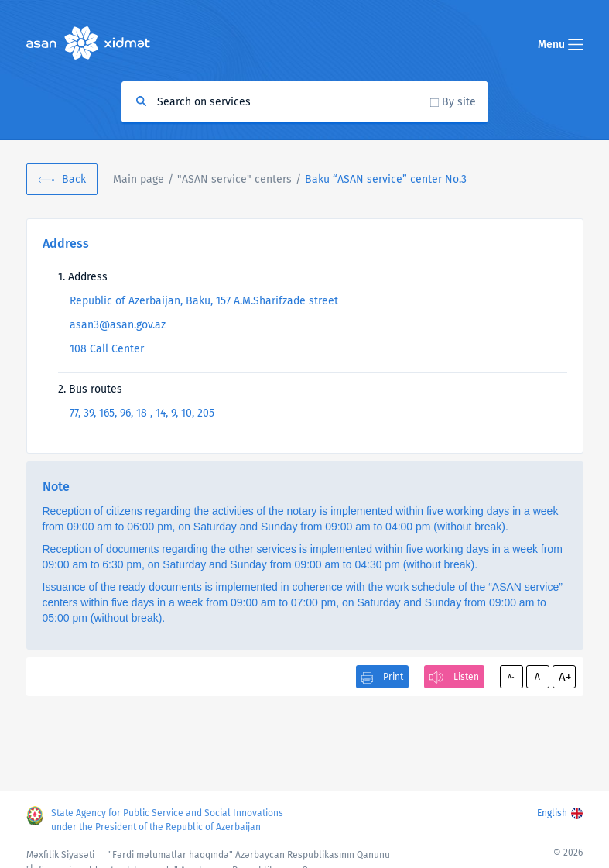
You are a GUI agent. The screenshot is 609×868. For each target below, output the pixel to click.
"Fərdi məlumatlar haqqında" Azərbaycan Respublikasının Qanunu (249, 855)
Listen (466, 677)
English (552, 813)
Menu (561, 45)
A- (511, 677)
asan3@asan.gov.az (118, 325)
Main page (139, 179)
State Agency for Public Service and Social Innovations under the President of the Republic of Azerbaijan (167, 820)
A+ (565, 677)
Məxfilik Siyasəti (60, 855)
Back (74, 179)
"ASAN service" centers (234, 179)
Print (393, 677)
